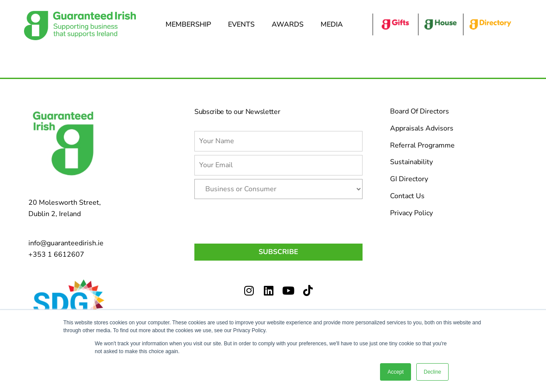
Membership (190, 24)
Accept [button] (396, 372)
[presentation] (261, 220)
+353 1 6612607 (56, 254)
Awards (290, 24)
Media (334, 24)
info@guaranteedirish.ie (66, 243)
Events (244, 24)
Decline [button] (432, 372)
